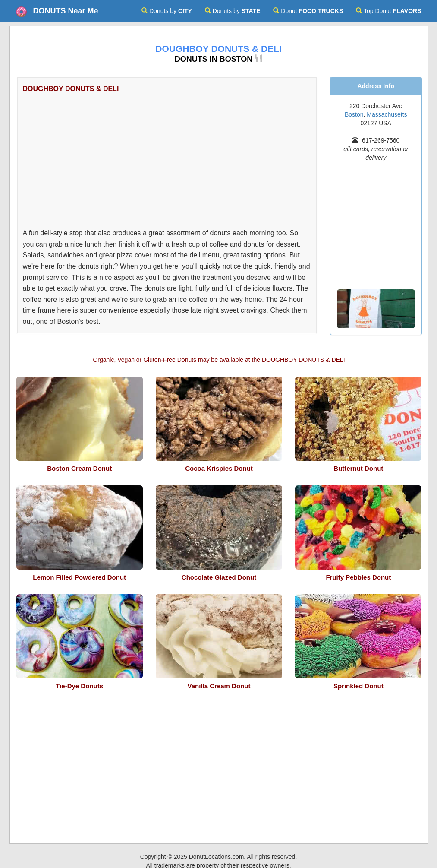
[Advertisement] (88, 159)
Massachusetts (387, 114)
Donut (308, 11)
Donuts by (167, 11)
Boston (354, 114)
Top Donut (388, 11)
